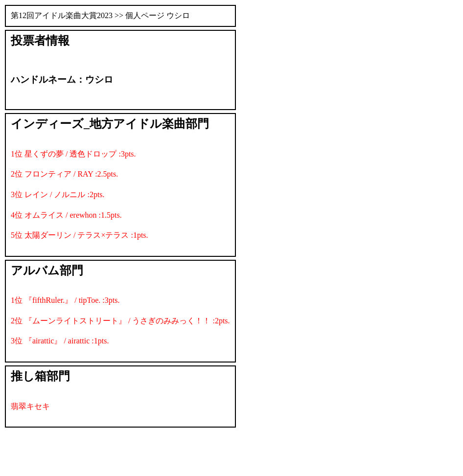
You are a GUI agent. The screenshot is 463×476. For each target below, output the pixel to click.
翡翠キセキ (30, 406)
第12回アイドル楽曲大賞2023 (62, 15)
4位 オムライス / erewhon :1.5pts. (66, 215)
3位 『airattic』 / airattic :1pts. (60, 341)
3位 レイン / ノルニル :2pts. (58, 194)
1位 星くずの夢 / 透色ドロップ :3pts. (73, 154)
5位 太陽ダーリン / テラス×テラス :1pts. (80, 235)
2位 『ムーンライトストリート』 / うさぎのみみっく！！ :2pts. (120, 321)
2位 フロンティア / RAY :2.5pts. (64, 174)
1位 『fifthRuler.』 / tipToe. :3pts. (65, 300)
